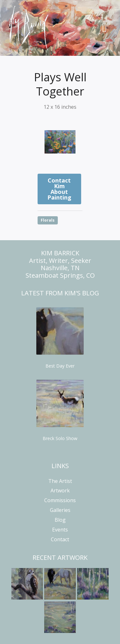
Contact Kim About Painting (59, 189)
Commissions (60, 500)
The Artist (60, 481)
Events (60, 530)
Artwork (60, 490)
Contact (60, 539)
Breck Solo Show (60, 438)
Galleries (60, 510)
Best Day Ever (60, 366)
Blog (60, 520)
